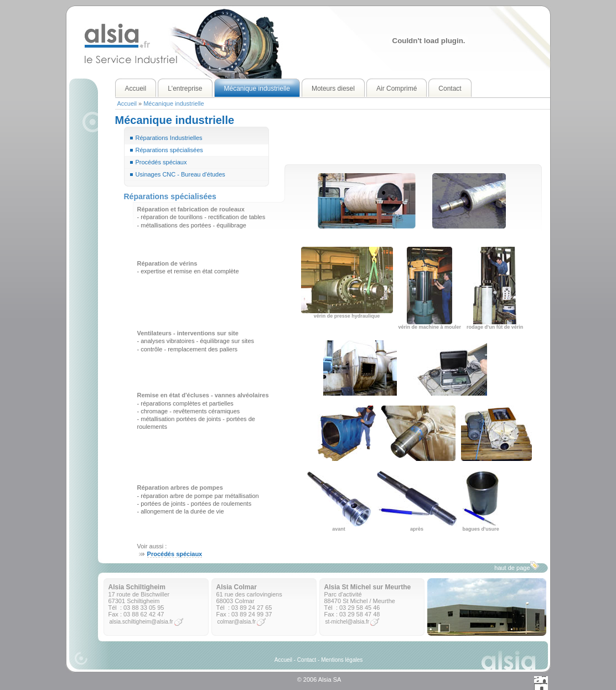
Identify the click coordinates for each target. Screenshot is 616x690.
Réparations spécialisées (169, 150)
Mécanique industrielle (174, 103)
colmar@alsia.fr (237, 622)
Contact (307, 660)
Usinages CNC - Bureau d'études (180, 174)
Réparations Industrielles (169, 138)
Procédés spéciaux (161, 162)
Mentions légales (342, 660)
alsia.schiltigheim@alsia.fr (141, 622)
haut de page (516, 566)
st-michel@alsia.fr (348, 622)
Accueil (127, 103)
